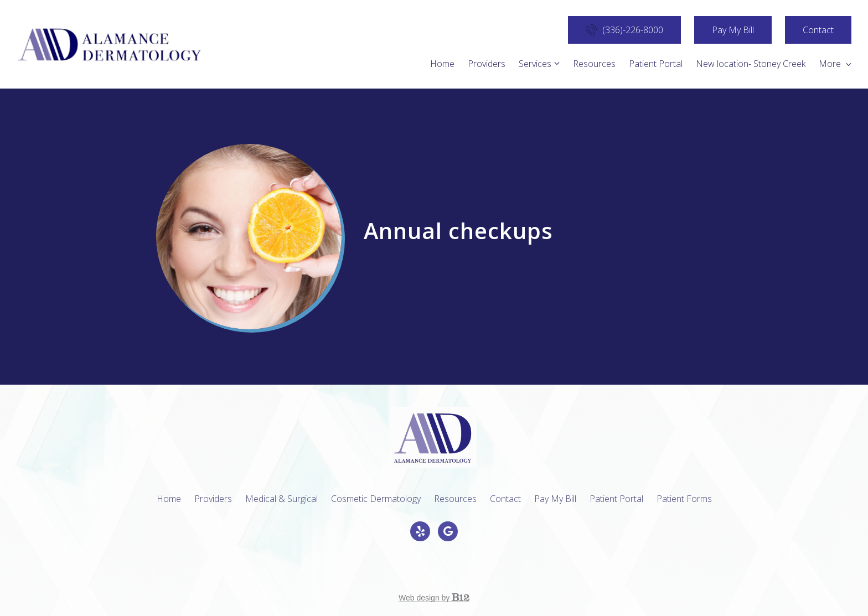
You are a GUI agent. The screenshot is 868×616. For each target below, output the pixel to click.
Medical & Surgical (281, 499)
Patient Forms (684, 499)
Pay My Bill (733, 30)
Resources (594, 64)
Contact (818, 30)
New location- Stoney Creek (751, 64)
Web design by (434, 598)
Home (442, 64)
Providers (487, 64)
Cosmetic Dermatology (376, 499)
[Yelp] (420, 531)
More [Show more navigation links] (835, 64)
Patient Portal (656, 64)
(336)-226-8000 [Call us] (624, 30)
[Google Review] (448, 531)
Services (535, 64)
